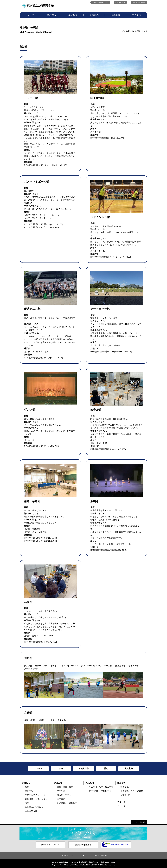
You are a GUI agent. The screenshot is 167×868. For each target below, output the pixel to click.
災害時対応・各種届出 (67, 803)
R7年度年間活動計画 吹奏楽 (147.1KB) (108, 449)
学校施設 (61, 799)
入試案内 (94, 15)
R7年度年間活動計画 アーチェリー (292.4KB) (111, 352)
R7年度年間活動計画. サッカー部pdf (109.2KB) (46, 165)
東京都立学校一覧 (139, 2)
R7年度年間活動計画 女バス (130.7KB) (42, 227)
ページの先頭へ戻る (139, 822)
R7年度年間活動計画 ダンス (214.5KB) (42, 446)
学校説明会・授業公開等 (100, 791)
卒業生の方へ (120, 2)
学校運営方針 (31, 811)
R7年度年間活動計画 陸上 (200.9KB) (108, 138)
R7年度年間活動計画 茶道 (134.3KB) (41, 538)
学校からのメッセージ (35, 795)
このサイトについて (67, 856)
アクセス (137, 15)
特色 (27, 787)
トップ (30, 15)
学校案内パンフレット (35, 807)
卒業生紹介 (126, 795)
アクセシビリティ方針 (100, 856)
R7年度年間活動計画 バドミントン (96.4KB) (111, 257)
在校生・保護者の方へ (100, 2)
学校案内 (52, 15)
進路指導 (115, 15)
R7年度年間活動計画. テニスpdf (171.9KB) (43, 358)
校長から (29, 791)
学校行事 (61, 791)
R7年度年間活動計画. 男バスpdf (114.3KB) (43, 224)
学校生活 (73, 15)
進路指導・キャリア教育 (132, 791)
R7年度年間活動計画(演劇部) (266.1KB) (108, 550)
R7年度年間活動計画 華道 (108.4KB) (41, 541)
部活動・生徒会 (64, 795)
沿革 (27, 803)
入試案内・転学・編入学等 (101, 787)
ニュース (121, 806)
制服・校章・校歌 (65, 787)
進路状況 (125, 787)
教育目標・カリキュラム (36, 799)
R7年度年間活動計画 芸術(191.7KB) (40, 642)
